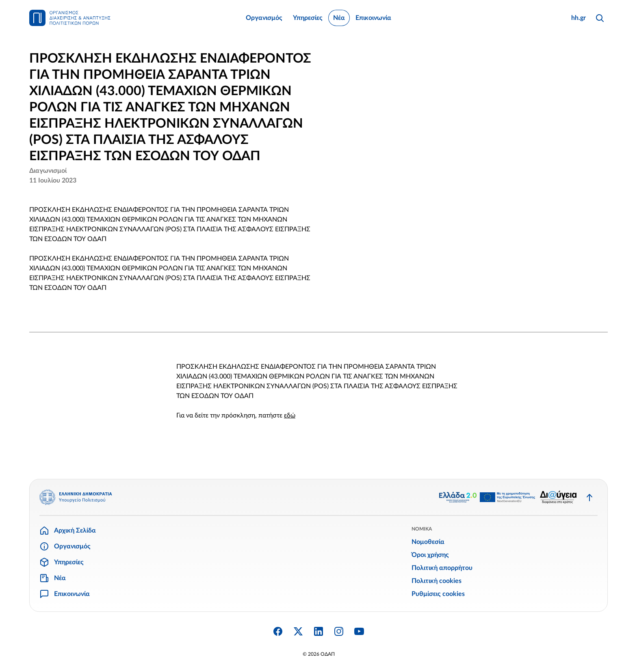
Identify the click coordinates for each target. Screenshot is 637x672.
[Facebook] (278, 631)
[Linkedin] (318, 631)
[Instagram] (339, 631)
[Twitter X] (298, 631)
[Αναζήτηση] (600, 18)
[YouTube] (359, 631)
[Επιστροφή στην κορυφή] (589, 497)
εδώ (290, 415)
